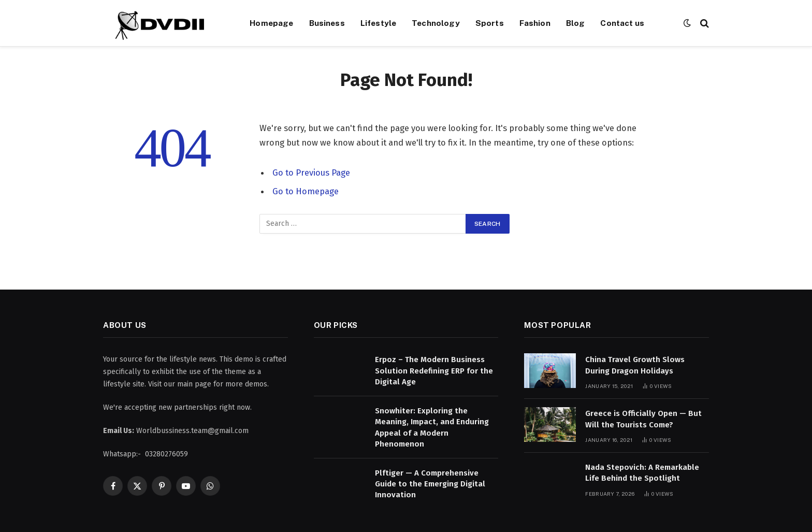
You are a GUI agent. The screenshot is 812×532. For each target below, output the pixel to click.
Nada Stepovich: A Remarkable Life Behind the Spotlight (642, 473)
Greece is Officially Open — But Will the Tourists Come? (643, 419)
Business (327, 23)
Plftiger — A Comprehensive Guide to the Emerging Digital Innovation (430, 484)
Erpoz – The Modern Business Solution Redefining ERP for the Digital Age (434, 371)
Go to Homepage (306, 191)
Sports (490, 23)
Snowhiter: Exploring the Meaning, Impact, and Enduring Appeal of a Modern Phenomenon (432, 427)
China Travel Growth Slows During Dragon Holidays (635, 365)
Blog (576, 23)
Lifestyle (378, 23)
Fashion (535, 23)
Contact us (622, 23)
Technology (436, 23)
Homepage (271, 23)
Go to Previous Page (311, 172)
